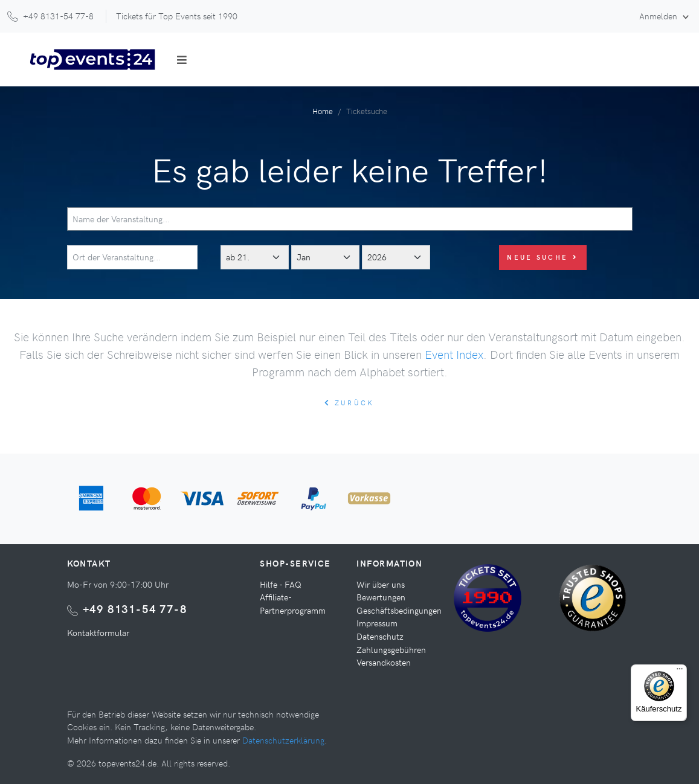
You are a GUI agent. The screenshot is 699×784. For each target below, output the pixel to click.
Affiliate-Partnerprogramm (293, 603)
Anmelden (659, 16)
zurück (349, 403)
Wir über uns (381, 584)
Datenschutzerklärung (283, 740)
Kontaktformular (98, 632)
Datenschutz (380, 636)
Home (323, 111)
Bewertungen (381, 597)
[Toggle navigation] (182, 60)
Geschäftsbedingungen (399, 610)
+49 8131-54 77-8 (135, 609)
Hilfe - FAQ (281, 584)
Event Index (454, 354)
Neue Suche (543, 257)
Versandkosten (384, 662)
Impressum (377, 623)
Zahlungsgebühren (391, 649)
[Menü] (680, 672)
